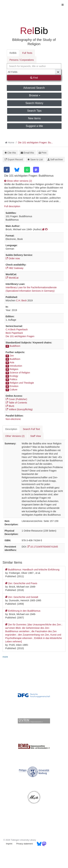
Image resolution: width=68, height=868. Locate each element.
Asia (12, 362)
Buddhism (15, 346)
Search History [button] (34, 103)
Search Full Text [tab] (31, 429)
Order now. (13, 258)
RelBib (13, 53)
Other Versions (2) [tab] (15, 436)
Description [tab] (11, 429)
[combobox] (34, 66)
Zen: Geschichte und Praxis (21, 583)
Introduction (16, 366)
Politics (13, 379)
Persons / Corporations (22, 60)
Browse (35, 95)
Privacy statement (25, 844)
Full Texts (27, 53)
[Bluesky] (17, 170)
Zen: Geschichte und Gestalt (22, 597)
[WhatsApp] (27, 170)
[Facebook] (7, 170)
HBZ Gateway (14, 268)
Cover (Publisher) (16, 399)
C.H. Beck (21, 300)
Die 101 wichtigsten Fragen (20, 336)
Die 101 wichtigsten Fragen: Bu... (35, 143)
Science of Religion (20, 373)
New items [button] (34, 118)
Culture (13, 390)
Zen (12, 356)
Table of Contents (16, 403)
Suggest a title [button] (34, 126)
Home (11, 143)
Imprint (9, 844)
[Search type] (34, 72)
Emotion (14, 386)
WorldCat (12, 278)
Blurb (10, 406)
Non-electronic (13, 419)
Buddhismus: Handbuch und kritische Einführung (32, 570)
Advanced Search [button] (34, 88)
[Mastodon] (36, 170)
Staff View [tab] (36, 436)
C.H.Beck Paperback (17, 329)
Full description (12, 206)
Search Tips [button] (34, 111)
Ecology (14, 376)
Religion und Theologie (22, 383)
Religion (14, 369)
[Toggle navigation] (63, 5)
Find (34, 78)
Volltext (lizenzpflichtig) (19, 409)
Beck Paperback (14, 333)
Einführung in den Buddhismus (23, 611)
